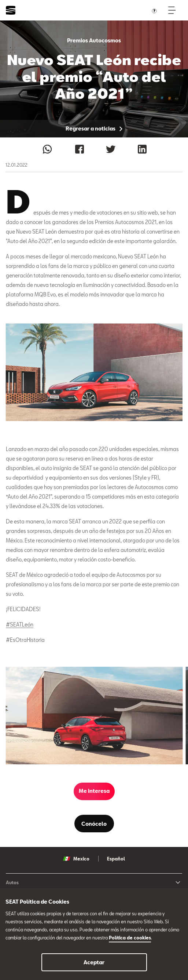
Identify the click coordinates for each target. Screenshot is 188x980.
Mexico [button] (76, 859)
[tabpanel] (94, 716)
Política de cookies (130, 938)
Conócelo (94, 824)
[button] (94, 716)
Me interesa (94, 791)
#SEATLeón (20, 625)
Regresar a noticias (94, 128)
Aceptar (94, 962)
